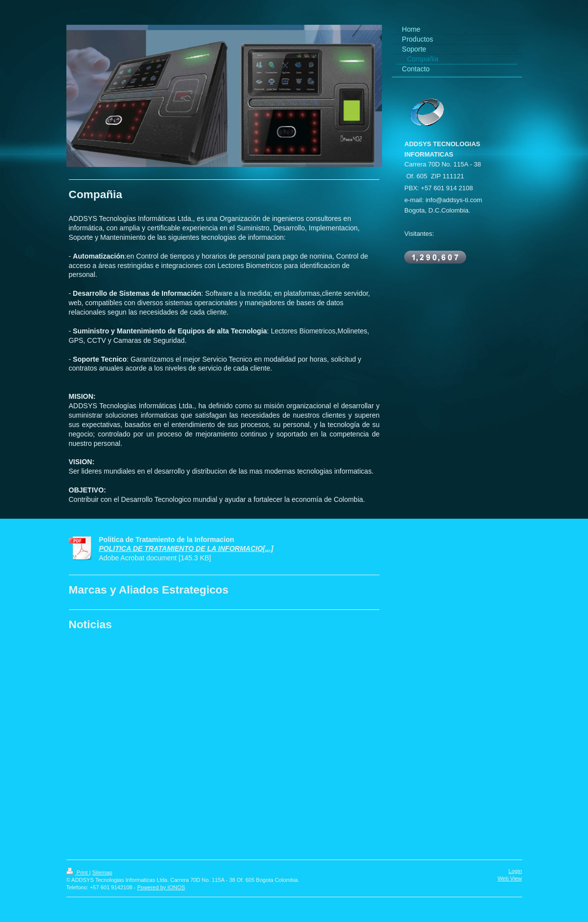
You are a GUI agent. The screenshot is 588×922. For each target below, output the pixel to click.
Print (78, 872)
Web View (509, 878)
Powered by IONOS (161, 887)
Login (515, 871)
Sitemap (102, 872)
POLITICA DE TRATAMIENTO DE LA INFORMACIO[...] (186, 548)
